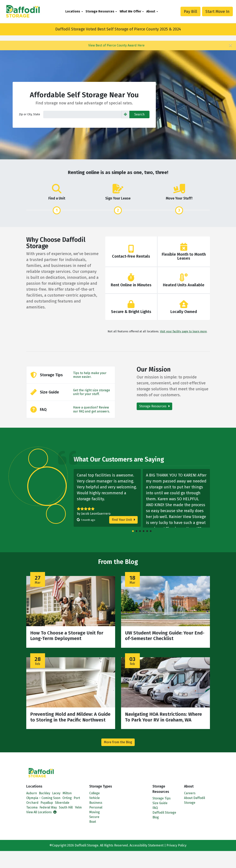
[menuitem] (74, 12)
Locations (73, 11)
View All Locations (41, 812)
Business (96, 803)
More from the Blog (118, 742)
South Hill (66, 807)
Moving (94, 812)
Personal (96, 807)
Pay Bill (190, 11)
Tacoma (32, 807)
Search (139, 114)
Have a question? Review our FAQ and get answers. (92, 409)
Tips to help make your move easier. (90, 375)
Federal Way (48, 807)
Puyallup (47, 803)
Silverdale (62, 803)
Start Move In (217, 11)
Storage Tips (162, 798)
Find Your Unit (123, 520)
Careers (190, 793)
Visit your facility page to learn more (183, 331)
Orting (67, 798)
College (94, 793)
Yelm (78, 807)
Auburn (32, 793)
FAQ (155, 808)
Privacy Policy (176, 845)
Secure (94, 817)
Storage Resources (100, 11)
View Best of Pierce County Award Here (116, 45)
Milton (67, 793)
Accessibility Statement (147, 845)
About (151, 11)
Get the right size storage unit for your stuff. (92, 392)
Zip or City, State (30, 114)
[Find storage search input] (82, 114)
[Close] (230, 45)
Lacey (56, 793)
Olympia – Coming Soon (43, 798)
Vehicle (94, 798)
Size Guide (160, 803)
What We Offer (130, 11)
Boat (93, 822)
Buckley (45, 793)
